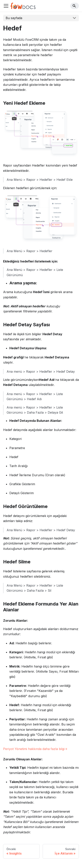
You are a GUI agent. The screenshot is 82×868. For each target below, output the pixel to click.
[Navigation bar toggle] (6, 6)
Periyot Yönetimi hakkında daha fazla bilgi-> (35, 749)
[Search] (75, 6)
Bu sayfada (14, 18)
